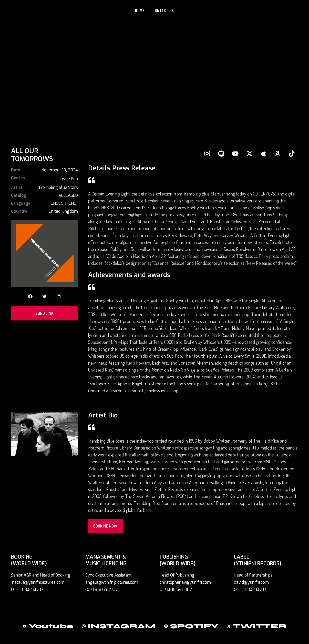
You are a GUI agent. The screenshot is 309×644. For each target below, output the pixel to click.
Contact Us (163, 11)
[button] (30, 296)
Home (140, 11)
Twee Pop (69, 179)
